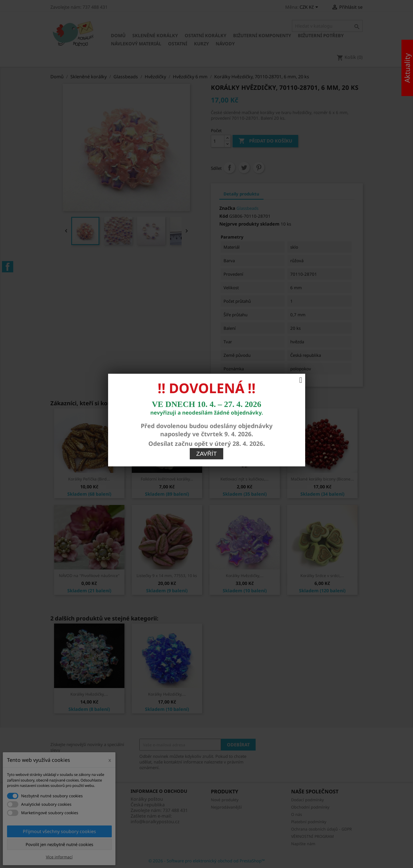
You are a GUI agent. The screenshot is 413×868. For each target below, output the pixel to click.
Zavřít (206, 313)
